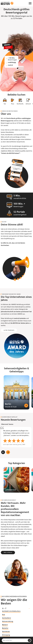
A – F (16, 609)
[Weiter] (8, 452)
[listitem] (11, 611)
